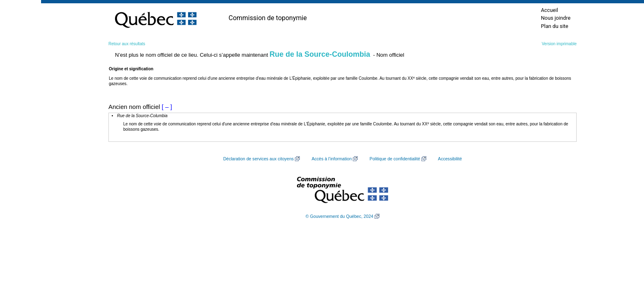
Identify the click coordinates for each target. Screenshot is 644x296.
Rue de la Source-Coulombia (320, 54)
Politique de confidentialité (395, 159)
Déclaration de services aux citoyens (258, 159)
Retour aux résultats (127, 44)
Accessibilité (450, 159)
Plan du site (555, 26)
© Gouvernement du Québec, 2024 (339, 216)
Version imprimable (559, 44)
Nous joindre (556, 18)
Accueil (550, 10)
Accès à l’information (332, 159)
